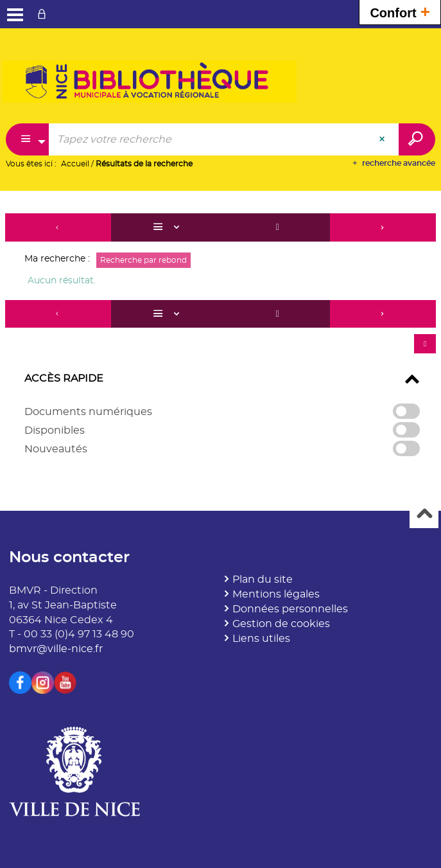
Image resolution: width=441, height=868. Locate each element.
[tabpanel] (221, 341)
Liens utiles (261, 639)
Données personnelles (290, 609)
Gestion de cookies (281, 624)
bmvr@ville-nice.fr (56, 649)
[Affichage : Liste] (168, 227)
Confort (400, 11)
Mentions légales (276, 594)
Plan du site (263, 580)
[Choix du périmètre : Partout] (28, 139)
